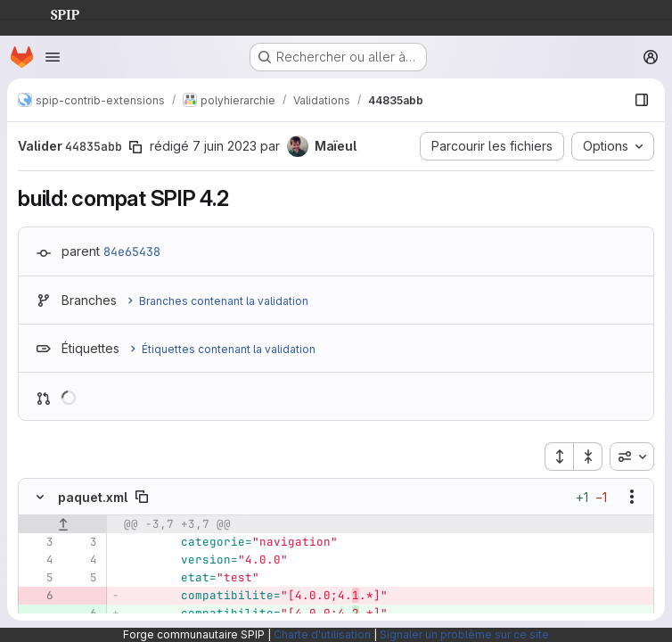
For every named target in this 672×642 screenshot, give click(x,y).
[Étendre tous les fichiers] (559, 457)
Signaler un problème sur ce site (464, 634)
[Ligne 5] (38, 578)
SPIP (51, 12)
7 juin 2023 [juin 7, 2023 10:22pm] (225, 146)
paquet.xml (93, 497)
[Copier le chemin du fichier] (142, 497)
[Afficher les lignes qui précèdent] (63, 524)
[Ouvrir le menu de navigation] (53, 57)
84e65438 (132, 251)
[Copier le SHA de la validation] (135, 147)
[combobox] (632, 457)
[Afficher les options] (632, 497)
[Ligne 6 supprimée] (38, 596)
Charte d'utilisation (322, 634)
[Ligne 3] (38, 542)
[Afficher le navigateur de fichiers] (642, 100)
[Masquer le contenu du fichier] (40, 497)
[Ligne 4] (38, 560)
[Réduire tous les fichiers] (588, 457)
